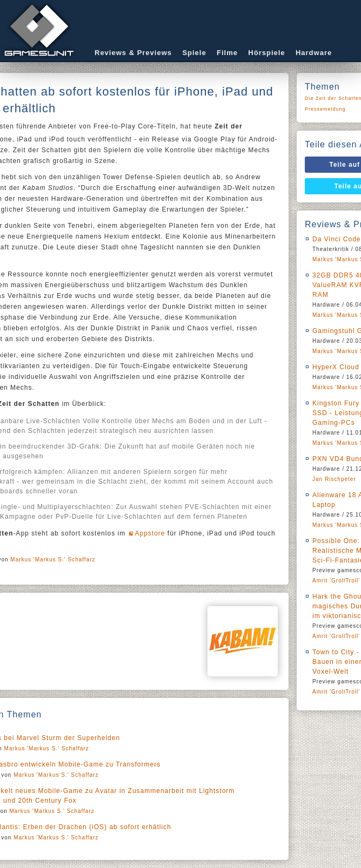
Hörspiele (266, 53)
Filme (227, 53)
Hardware (314, 53)
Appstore (150, 533)
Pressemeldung (325, 109)
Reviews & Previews (133, 53)
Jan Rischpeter (334, 479)
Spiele (194, 53)
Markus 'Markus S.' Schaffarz (53, 560)
